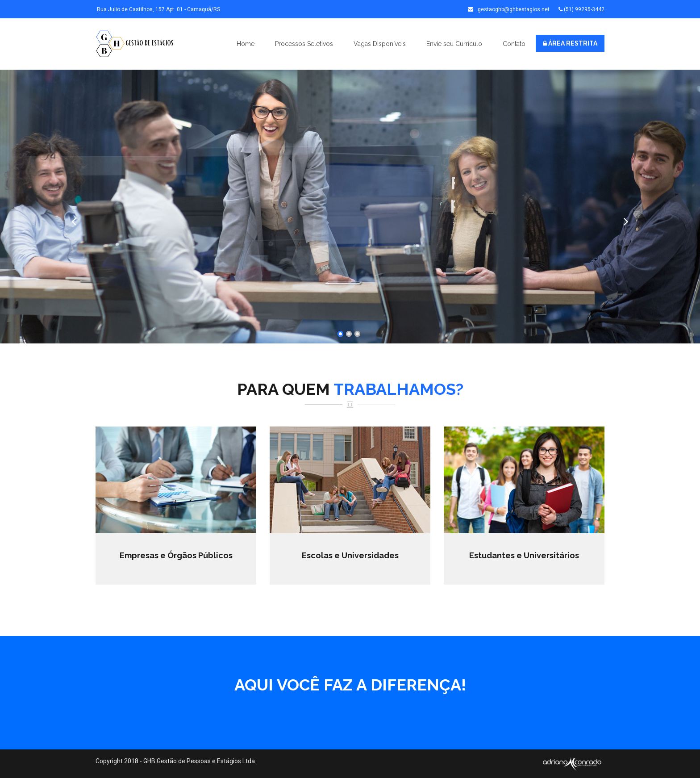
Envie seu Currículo (454, 44)
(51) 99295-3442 (581, 9)
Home (246, 44)
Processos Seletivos (304, 44)
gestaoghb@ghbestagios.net (509, 9)
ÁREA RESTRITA (570, 43)
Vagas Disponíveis (380, 44)
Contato (514, 44)
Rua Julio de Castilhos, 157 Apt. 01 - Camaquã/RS (158, 9)
